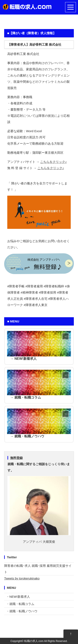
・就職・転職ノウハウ (22, 611)
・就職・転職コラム (20, 604)
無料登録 (16, 458)
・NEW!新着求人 (18, 597)
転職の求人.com (34, 641)
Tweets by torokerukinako (22, 578)
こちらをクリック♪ (53, 162)
